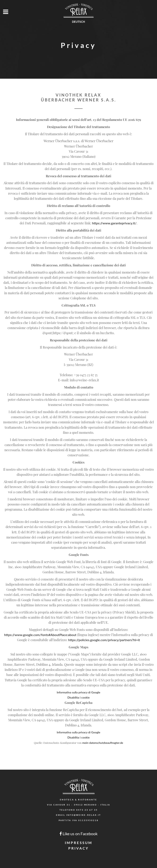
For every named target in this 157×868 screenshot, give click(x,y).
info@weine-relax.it (84, 815)
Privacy (78, 848)
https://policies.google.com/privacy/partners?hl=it (104, 640)
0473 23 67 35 (87, 810)
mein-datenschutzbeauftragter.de (103, 743)
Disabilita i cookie (79, 697)
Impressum (79, 843)
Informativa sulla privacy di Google (79, 692)
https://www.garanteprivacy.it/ (114, 223)
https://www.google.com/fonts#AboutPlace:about (40, 635)
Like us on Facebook (78, 834)
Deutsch (78, 22)
